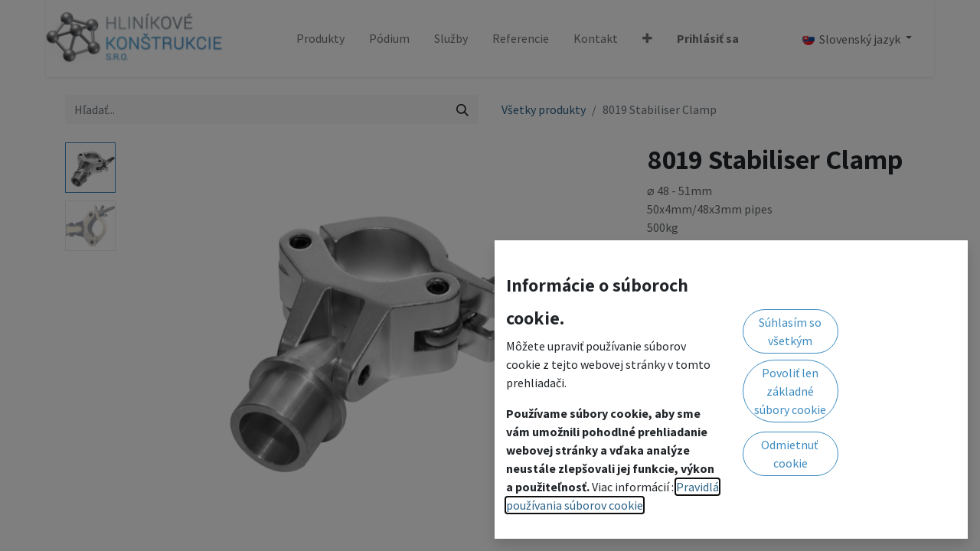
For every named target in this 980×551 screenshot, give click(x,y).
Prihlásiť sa (708, 38)
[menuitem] (320, 38)
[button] (647, 38)
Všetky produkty (544, 109)
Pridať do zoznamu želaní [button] (723, 257)
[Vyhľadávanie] (462, 109)
